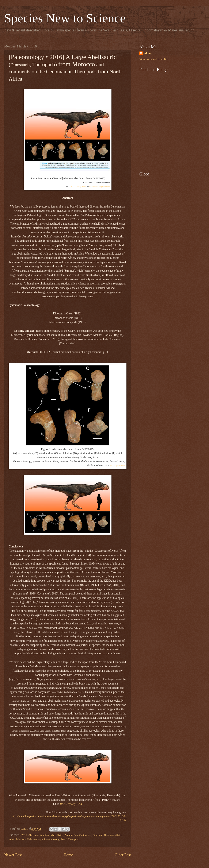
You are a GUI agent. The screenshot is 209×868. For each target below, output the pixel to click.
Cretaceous (85, 835)
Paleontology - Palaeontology (43, 839)
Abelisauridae (47, 835)
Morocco (21, 839)
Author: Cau (71, 835)
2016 (24, 835)
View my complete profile (154, 59)
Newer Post (13, 855)
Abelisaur (34, 835)
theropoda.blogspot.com (100, 187)
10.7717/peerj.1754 (78, 187)
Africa (60, 835)
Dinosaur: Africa (113, 835)
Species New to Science (65, 18)
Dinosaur (98, 835)
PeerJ (64, 839)
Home (68, 855)
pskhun (148, 53)
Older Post (123, 855)
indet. (12, 839)
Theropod (73, 839)
